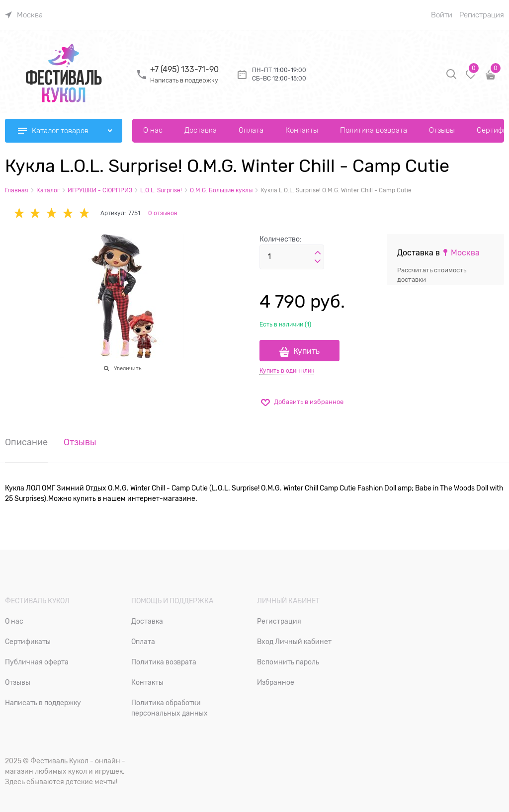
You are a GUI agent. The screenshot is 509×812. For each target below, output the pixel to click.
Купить (306, 351)
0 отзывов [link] (163, 213)
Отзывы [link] (80, 443)
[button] (318, 253)
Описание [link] (26, 443)
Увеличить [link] (127, 368)
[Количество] (292, 257)
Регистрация (482, 15)
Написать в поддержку (184, 80)
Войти (442, 15)
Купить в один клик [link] (287, 371)
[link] (24, 15)
